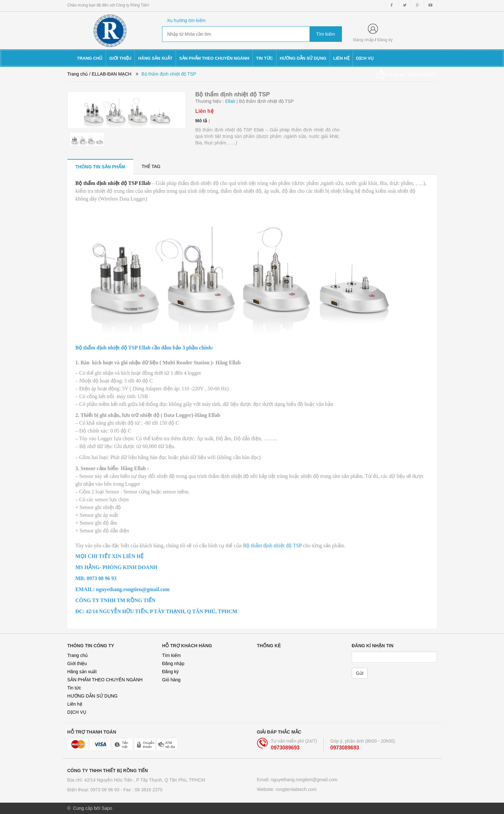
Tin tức (74, 688)
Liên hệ (75, 704)
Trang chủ (78, 655)
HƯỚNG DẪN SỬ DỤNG (93, 696)
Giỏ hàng (171, 680)
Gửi (360, 673)
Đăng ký (385, 40)
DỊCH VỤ (77, 712)
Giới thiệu (77, 663)
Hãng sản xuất (82, 672)
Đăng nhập (363, 40)
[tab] (100, 167)
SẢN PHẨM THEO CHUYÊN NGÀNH (105, 680)
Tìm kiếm (171, 655)
